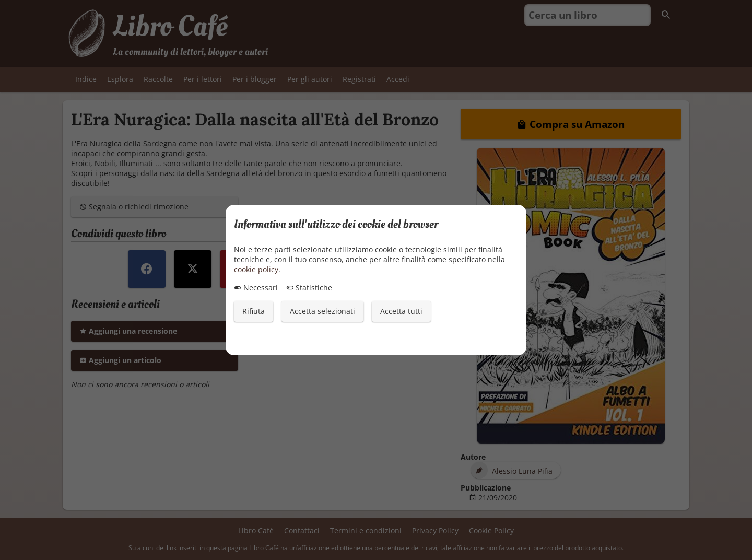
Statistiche (309, 288)
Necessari (256, 288)
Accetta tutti (401, 311)
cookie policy (256, 269)
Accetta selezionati (322, 311)
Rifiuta (254, 311)
